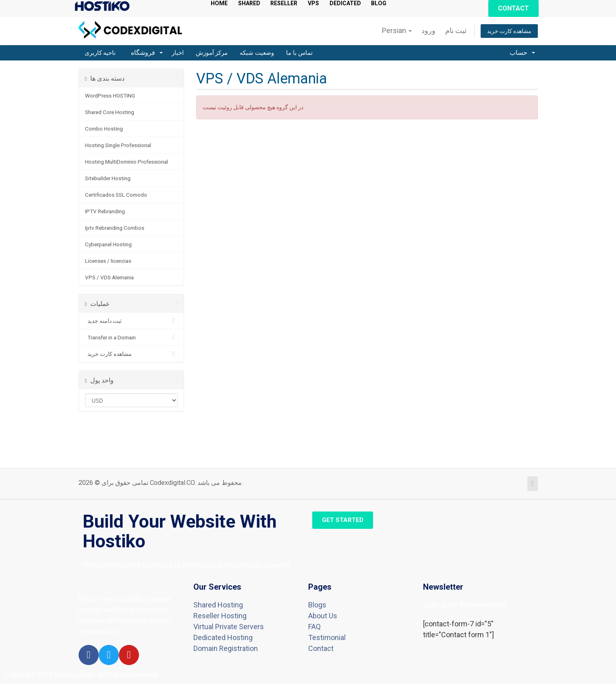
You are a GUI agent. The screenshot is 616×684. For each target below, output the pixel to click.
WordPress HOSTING (110, 96)
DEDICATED (361, 3)
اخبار (178, 53)
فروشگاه (147, 53)
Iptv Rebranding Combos (115, 228)
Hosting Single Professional (118, 145)
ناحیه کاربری (100, 53)
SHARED (254, 3)
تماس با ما (299, 53)
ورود (428, 30)
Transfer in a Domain (132, 337)
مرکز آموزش (212, 53)
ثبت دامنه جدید (132, 321)
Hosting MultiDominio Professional (127, 162)
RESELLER (293, 3)
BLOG (398, 3)
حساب (522, 53)
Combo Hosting (104, 129)
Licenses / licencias (108, 261)
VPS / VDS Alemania (109, 277)
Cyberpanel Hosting (108, 244)
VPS (326, 3)
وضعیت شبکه (257, 53)
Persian (397, 30)
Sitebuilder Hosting (108, 178)
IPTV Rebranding (105, 211)
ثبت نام (456, 30)
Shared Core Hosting (110, 112)
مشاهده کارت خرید (509, 31)
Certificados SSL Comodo (116, 195)
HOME (220, 3)
